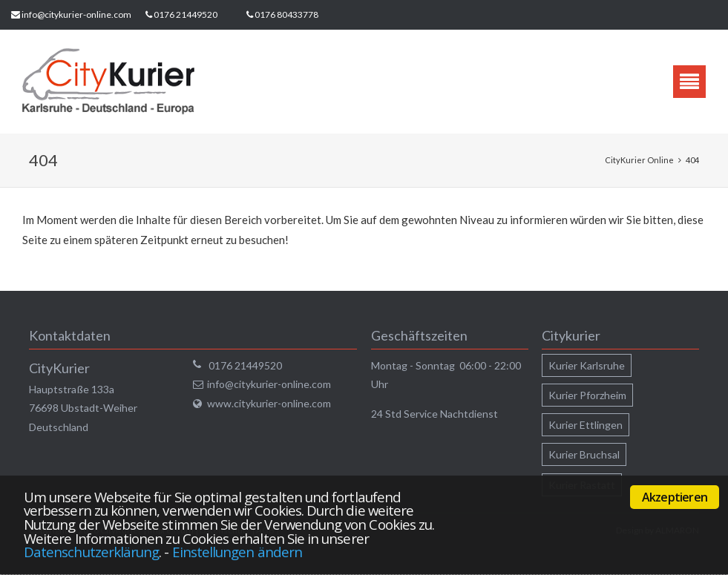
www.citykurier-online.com (269, 403)
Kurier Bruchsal (584, 454)
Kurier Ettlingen (586, 425)
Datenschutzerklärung (91, 552)
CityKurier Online (639, 160)
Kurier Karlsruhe (587, 365)
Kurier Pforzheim (587, 395)
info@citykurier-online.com (76, 14)
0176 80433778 (286, 14)
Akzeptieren (675, 497)
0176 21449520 (186, 14)
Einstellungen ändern (237, 552)
